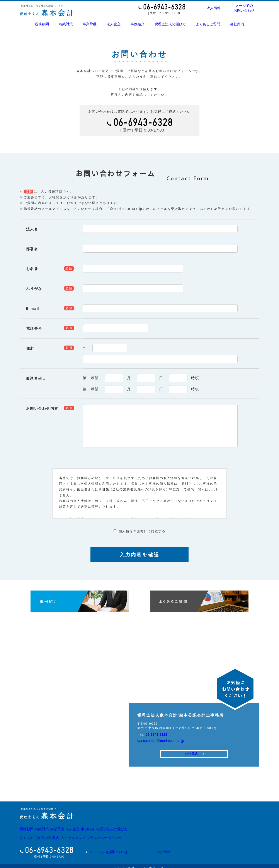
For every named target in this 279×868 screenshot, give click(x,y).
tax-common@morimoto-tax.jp (165, 734)
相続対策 (66, 24)
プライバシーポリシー (124, 834)
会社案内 (237, 24)
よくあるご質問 (208, 24)
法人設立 (113, 24)
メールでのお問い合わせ (244, 8)
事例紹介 (137, 24)
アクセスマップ (86, 834)
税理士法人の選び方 (170, 24)
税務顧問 (42, 24)
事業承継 (90, 24)
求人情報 (214, 8)
